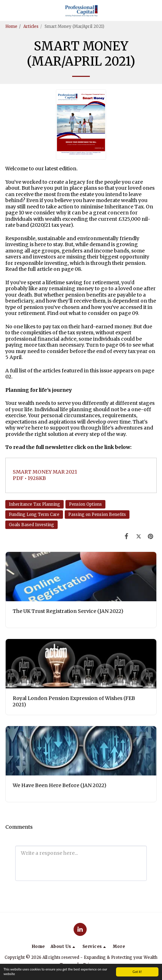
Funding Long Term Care (34, 515)
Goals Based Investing (31, 525)
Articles (31, 26)
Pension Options (85, 504)
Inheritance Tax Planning (34, 504)
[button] (8, 10)
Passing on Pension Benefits (97, 515)
